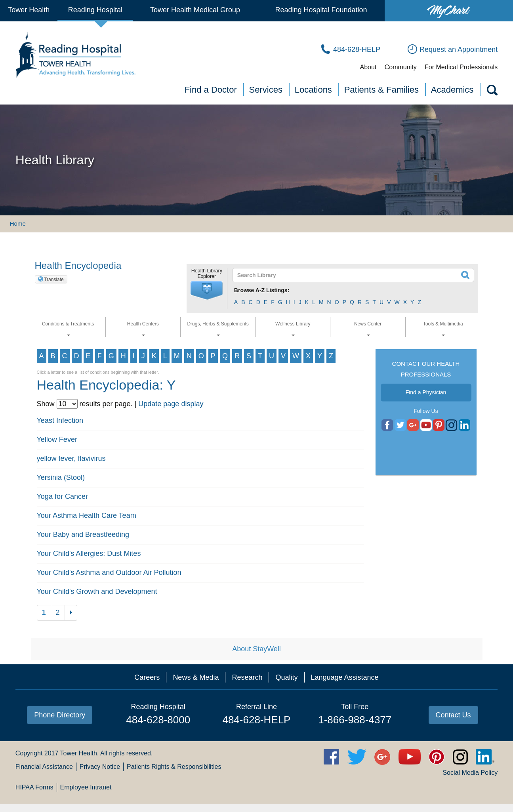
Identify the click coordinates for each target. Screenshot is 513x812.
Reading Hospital (95, 10)
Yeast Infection (60, 420)
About (368, 67)
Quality (286, 677)
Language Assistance (345, 677)
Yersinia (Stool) (61, 477)
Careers (147, 677)
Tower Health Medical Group (195, 10)
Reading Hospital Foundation (321, 10)
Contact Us (453, 715)
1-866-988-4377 (355, 720)
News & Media (196, 677)
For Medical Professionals (461, 67)
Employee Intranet (86, 787)
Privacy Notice (100, 767)
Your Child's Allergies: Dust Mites (89, 553)
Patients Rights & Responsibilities (174, 767)
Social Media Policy (470, 773)
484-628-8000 (158, 720)
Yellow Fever (57, 439)
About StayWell (256, 649)
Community (401, 67)
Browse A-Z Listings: (262, 290)
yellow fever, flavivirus (71, 458)
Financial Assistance (44, 767)
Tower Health (29, 10)
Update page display (171, 404)
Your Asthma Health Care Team (87, 515)
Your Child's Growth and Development (97, 591)
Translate (54, 280)
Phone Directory (60, 715)
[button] (207, 291)
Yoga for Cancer (62, 496)
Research (247, 677)
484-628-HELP (256, 720)
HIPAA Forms (34, 787)
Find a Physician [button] (426, 392)
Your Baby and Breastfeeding (83, 534)
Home (18, 223)
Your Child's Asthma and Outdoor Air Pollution (109, 572)
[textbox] (348, 275)
